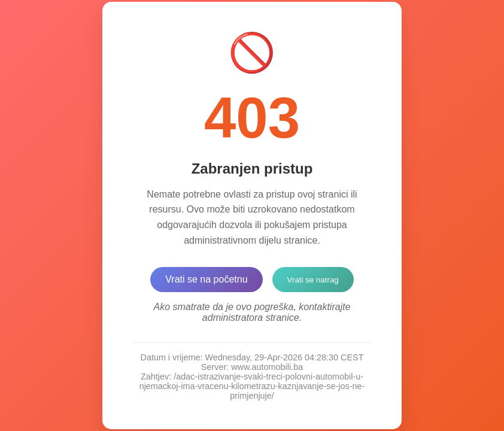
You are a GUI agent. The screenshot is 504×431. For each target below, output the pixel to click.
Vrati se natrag (313, 280)
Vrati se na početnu (206, 279)
